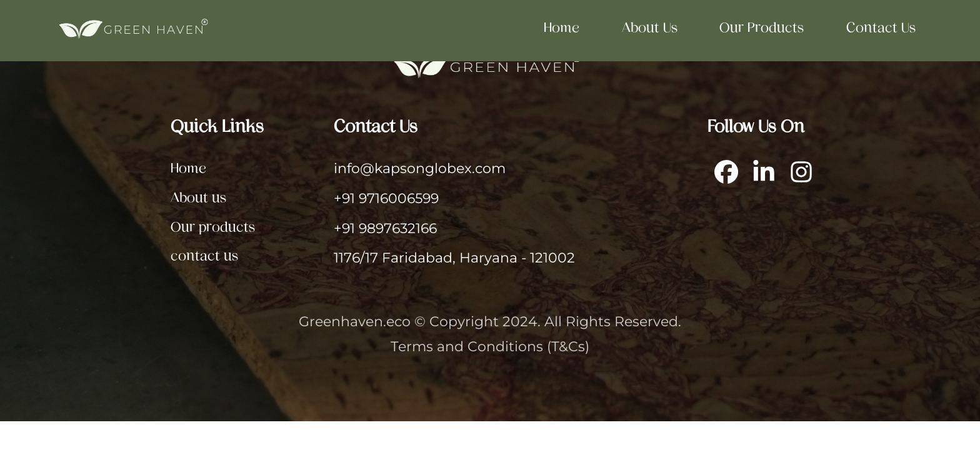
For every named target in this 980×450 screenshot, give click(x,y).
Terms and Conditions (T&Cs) (490, 346)
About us (650, 27)
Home (562, 27)
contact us (881, 27)
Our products (762, 27)
